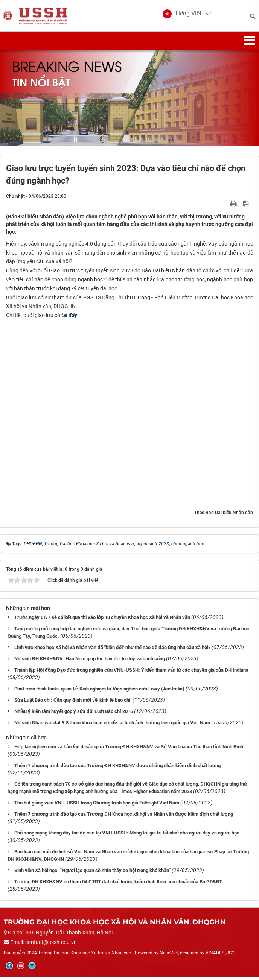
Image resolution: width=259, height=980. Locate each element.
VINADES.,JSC (220, 956)
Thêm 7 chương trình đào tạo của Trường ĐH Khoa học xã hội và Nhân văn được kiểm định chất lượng (124, 817)
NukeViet (169, 956)
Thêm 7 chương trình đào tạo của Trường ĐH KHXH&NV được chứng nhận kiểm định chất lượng (117, 768)
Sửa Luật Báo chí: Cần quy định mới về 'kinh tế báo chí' (73, 702)
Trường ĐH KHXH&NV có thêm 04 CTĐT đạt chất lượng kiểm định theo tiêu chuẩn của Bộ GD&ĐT (118, 884)
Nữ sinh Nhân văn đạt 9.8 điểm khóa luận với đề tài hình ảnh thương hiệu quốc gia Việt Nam (112, 725)
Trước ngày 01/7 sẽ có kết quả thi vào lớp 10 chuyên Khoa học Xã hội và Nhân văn (102, 620)
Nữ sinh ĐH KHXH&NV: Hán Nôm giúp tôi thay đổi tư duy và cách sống (90, 661)
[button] (182, 15)
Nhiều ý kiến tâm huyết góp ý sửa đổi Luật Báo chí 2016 (74, 714)
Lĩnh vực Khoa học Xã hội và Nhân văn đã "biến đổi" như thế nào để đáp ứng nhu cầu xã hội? (112, 650)
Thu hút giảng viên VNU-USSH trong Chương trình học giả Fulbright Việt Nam (97, 805)
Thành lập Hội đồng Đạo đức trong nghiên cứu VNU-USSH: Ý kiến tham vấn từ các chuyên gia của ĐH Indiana (131, 672)
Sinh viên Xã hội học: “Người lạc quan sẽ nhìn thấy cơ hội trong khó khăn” (92, 873)
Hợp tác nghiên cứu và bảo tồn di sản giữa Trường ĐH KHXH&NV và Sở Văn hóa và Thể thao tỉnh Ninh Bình (129, 749)
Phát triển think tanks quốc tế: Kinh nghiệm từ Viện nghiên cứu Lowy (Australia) (99, 691)
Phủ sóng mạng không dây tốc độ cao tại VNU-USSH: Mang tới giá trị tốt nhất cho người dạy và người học (127, 835)
